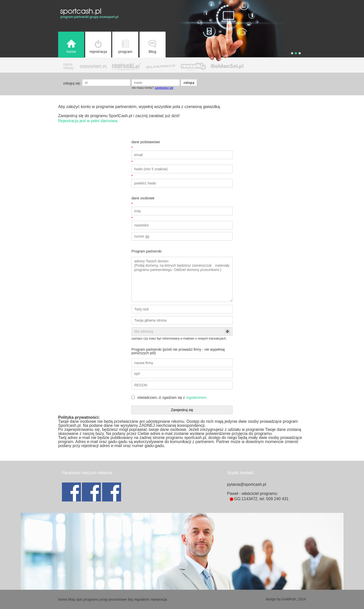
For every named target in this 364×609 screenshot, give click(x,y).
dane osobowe (143, 198)
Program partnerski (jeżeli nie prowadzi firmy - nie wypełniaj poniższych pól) (178, 351)
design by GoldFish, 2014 (286, 599)
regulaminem (196, 397)
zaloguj (189, 83)
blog (71, 599)
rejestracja (159, 599)
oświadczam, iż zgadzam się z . (172, 397)
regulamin (142, 599)
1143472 (249, 499)
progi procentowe (113, 599)
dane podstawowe (146, 142)
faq (130, 599)
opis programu (87, 599)
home (63, 599)
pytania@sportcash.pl (246, 484)
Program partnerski (146, 251)
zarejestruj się (164, 88)
